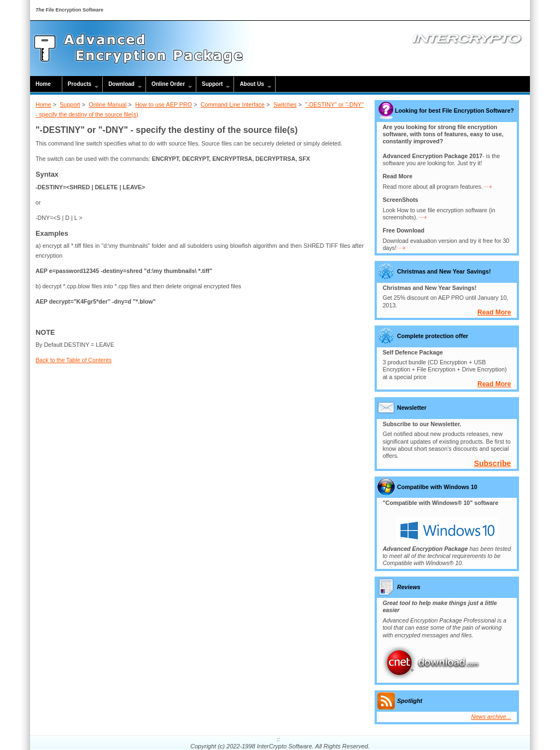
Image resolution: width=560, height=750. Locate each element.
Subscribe (493, 463)
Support (212, 84)
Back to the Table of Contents (74, 360)
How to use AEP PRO (164, 104)
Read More (494, 312)
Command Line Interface (233, 104)
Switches (285, 104)
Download (121, 84)
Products (80, 84)
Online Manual (107, 104)
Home (43, 84)
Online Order (168, 84)
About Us (252, 84)
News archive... (491, 717)
